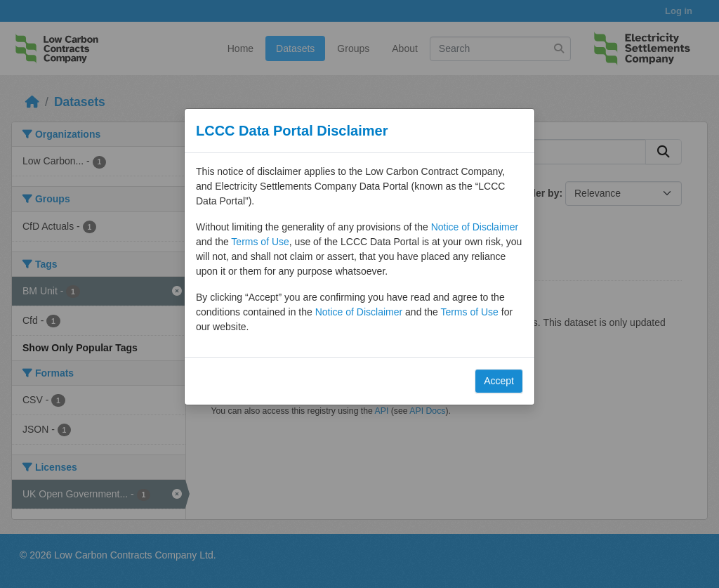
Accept (499, 381)
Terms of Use (260, 242)
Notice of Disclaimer (475, 227)
